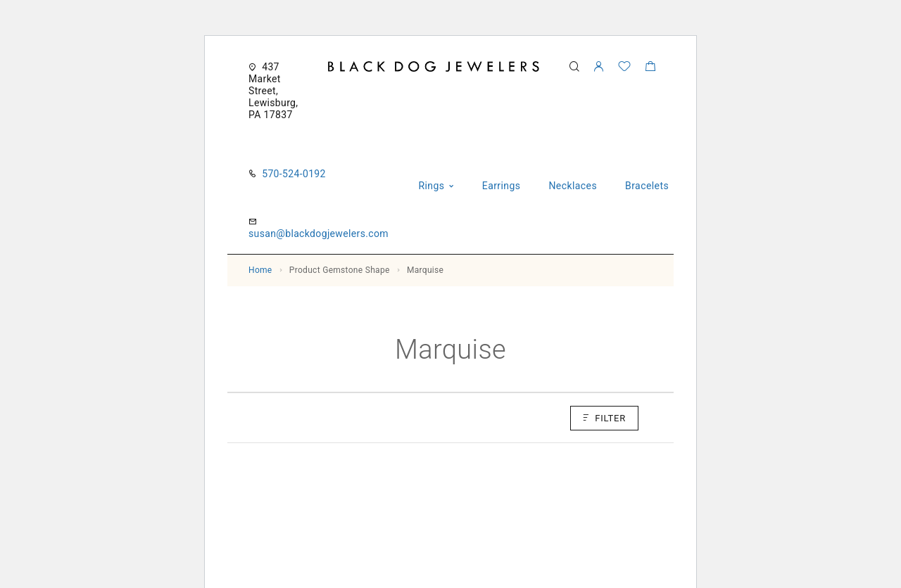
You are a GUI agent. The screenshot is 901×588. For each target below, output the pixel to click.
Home (260, 270)
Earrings (502, 186)
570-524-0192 (294, 174)
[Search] (574, 67)
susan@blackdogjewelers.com (319, 234)
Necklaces (573, 186)
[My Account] (598, 67)
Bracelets (647, 186)
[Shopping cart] (650, 68)
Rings (431, 186)
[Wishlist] (624, 68)
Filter (604, 418)
